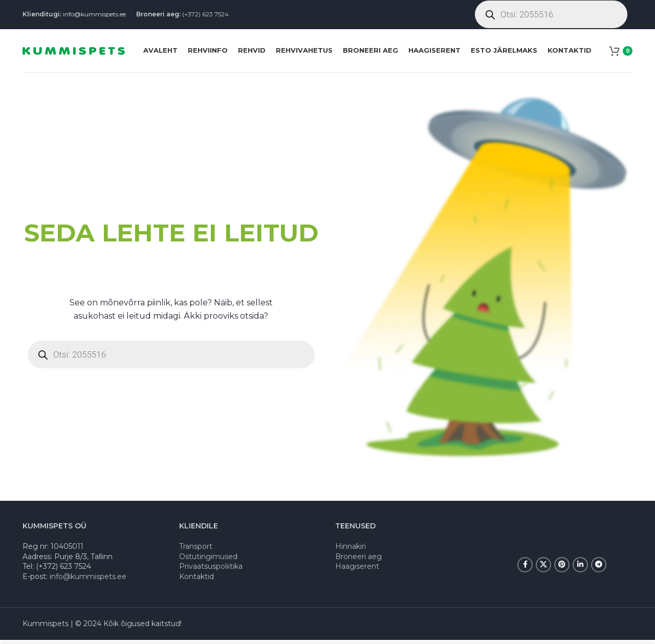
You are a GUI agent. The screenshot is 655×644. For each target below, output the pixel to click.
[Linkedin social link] (580, 569)
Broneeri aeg (358, 560)
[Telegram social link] (599, 569)
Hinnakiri (351, 550)
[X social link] (543, 569)
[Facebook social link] (525, 569)
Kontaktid (196, 581)
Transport (196, 550)
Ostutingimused (208, 560)
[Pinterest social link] (562, 569)
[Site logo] (74, 53)
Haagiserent (357, 570)
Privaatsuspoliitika (211, 570)
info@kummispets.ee (94, 15)
